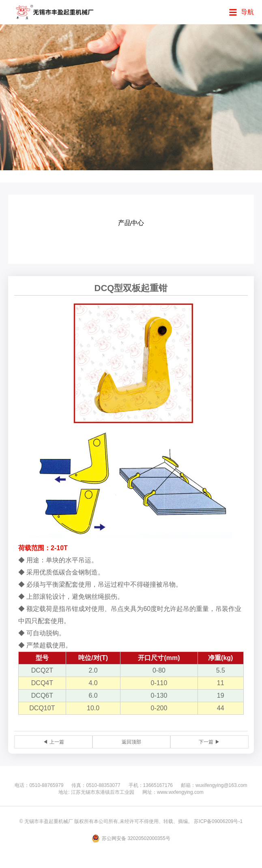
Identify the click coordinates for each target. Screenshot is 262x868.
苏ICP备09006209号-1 (218, 821)
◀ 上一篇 (53, 742)
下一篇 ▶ (209, 742)
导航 (247, 12)
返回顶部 (131, 742)
